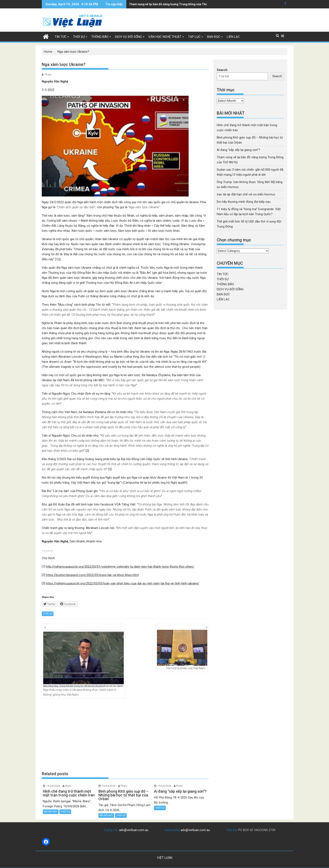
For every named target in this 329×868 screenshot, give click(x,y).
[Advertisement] (125, 735)
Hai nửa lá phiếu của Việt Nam (182, 650)
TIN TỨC (61, 37)
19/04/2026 (53, 786)
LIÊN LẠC (233, 37)
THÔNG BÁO (100, 37)
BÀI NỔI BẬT (51, 812)
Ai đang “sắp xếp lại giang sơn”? (238, 150)
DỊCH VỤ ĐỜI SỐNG (128, 37)
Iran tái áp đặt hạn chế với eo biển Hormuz (246, 194)
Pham (48, 75)
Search (222, 70)
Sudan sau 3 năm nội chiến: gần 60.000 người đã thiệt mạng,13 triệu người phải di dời (187, 4)
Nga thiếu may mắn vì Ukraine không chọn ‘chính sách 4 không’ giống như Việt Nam (84, 663)
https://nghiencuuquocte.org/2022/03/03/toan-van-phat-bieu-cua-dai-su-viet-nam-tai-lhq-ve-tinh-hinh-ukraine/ (123, 583)
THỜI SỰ (79, 37)
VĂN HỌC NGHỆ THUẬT (165, 37)
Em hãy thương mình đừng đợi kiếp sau (244, 202)
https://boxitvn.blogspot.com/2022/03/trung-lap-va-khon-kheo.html (92, 575)
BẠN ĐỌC (214, 37)
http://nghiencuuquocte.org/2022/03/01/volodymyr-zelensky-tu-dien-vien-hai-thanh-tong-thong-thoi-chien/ (120, 567)
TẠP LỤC (194, 37)
